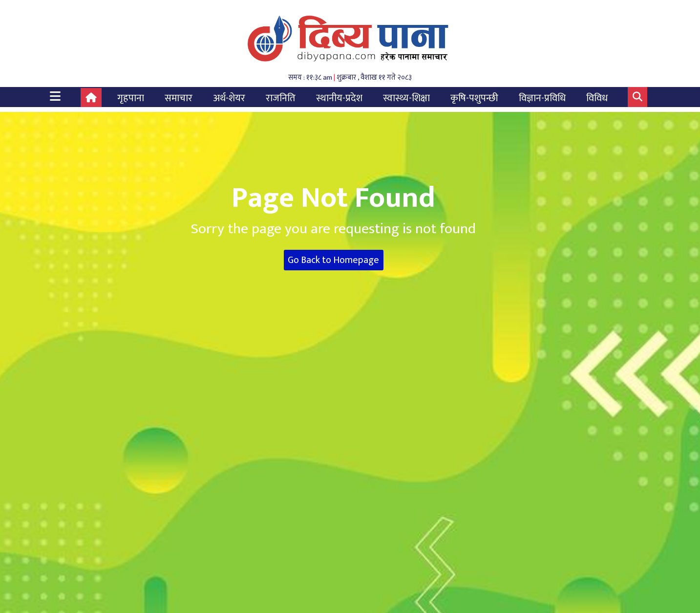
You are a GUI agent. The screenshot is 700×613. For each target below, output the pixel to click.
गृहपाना (131, 98)
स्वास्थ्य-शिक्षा (406, 98)
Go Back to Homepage (333, 260)
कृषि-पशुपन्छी (474, 98)
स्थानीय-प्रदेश (339, 98)
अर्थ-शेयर (229, 98)
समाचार (179, 98)
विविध (597, 98)
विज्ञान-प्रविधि (542, 98)
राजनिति (281, 98)
